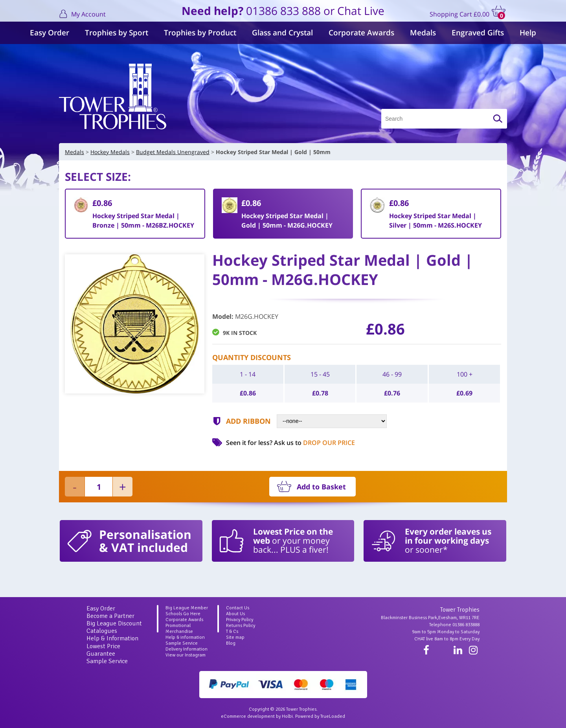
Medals (423, 33)
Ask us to (314, 443)
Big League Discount (114, 623)
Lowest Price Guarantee (103, 650)
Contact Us (238, 608)
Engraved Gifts (478, 33)
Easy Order (50, 33)
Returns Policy (241, 626)
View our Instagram (186, 655)
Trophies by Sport (117, 33)
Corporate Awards (361, 33)
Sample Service (107, 661)
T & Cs (232, 631)
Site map (235, 637)
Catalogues (102, 631)
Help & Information (112, 638)
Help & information (185, 637)
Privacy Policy (240, 620)
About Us (235, 614)
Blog (231, 643)
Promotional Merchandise (179, 629)
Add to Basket (321, 487)
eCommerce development (248, 716)
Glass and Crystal (282, 33)
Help (528, 33)
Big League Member (187, 608)
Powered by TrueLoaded (320, 716)
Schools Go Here (183, 614)
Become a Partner (110, 616)
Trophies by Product (200, 33)
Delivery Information (187, 649)
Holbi (287, 716)
